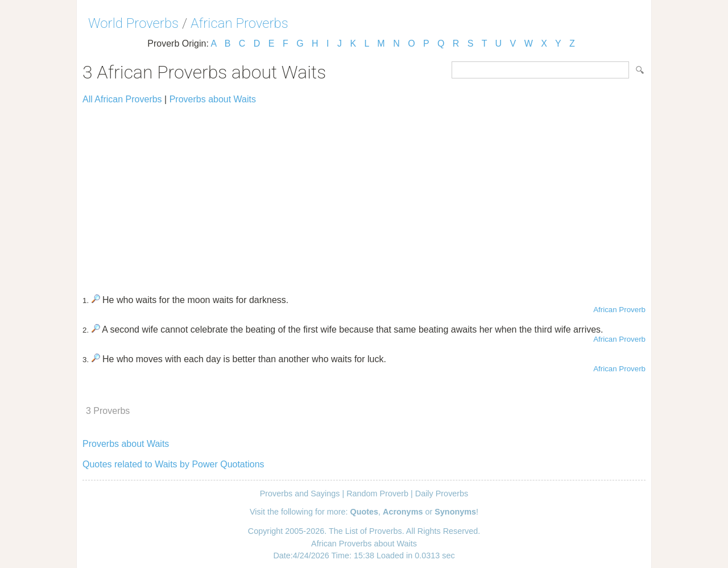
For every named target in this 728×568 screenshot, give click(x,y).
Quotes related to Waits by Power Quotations (173, 464)
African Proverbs (239, 23)
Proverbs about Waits (213, 99)
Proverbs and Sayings (300, 494)
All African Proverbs (122, 99)
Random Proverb (377, 494)
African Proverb (619, 310)
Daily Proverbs (442, 494)
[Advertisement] (364, 194)
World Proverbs (133, 23)
